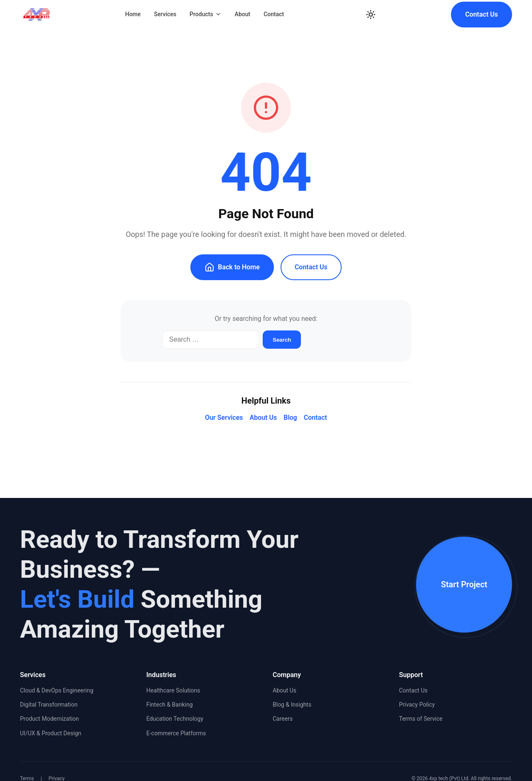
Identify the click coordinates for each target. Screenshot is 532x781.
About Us (263, 418)
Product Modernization (49, 719)
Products (206, 14)
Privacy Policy (417, 705)
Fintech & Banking (170, 705)
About (243, 14)
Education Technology (175, 719)
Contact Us (482, 14)
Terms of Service (421, 719)
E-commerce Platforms (176, 733)
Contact (274, 14)
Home (133, 14)
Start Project (462, 584)
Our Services (224, 418)
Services (165, 14)
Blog (290, 418)
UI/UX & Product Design (50, 733)
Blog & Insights (292, 705)
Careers (283, 719)
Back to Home (232, 267)
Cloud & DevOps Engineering (57, 690)
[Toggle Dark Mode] (371, 15)
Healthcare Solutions (173, 690)
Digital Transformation (49, 705)
